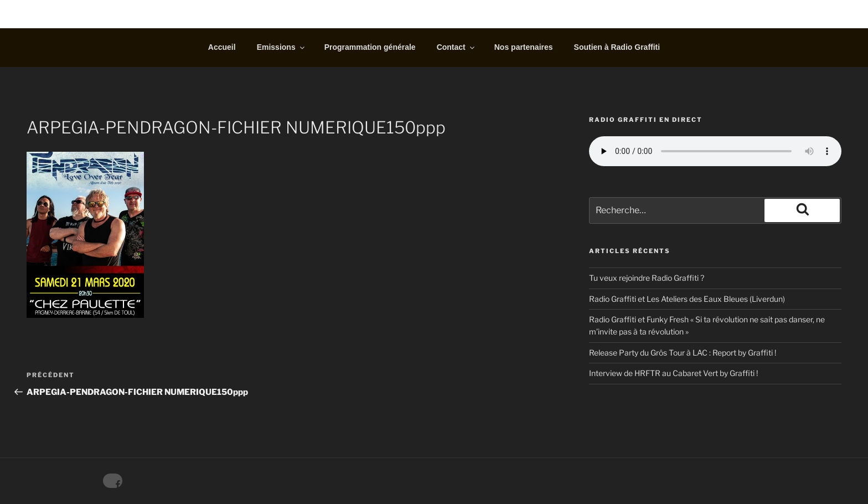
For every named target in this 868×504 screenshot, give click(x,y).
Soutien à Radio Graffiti (617, 47)
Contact (456, 47)
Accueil (222, 47)
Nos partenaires (524, 47)
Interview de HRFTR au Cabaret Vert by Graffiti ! (673, 373)
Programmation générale (370, 47)
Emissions (281, 47)
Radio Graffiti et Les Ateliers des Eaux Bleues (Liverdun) (687, 299)
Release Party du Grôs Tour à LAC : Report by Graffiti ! (683, 353)
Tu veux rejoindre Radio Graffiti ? (647, 278)
